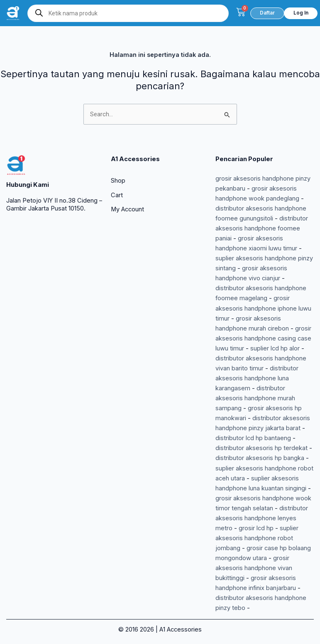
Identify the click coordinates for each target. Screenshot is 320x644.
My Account (127, 209)
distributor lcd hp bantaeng (253, 438)
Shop (118, 181)
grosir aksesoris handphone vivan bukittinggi (254, 568)
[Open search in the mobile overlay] (128, 13)
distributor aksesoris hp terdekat (261, 448)
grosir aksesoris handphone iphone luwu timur (263, 308)
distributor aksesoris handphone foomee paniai (262, 228)
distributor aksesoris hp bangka (260, 458)
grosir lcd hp (256, 528)
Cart (117, 195)
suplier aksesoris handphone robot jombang (257, 538)
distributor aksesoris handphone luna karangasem (257, 378)
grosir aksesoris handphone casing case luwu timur (263, 338)
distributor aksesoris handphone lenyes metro (262, 518)
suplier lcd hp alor (275, 348)
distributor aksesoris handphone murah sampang (255, 398)
